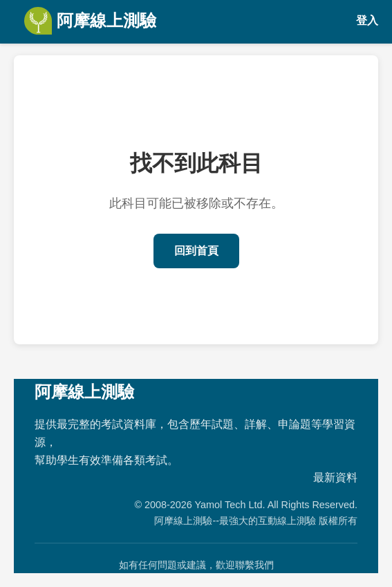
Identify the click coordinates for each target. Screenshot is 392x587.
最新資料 (335, 477)
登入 (367, 20)
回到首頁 (196, 251)
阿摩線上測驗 (90, 21)
